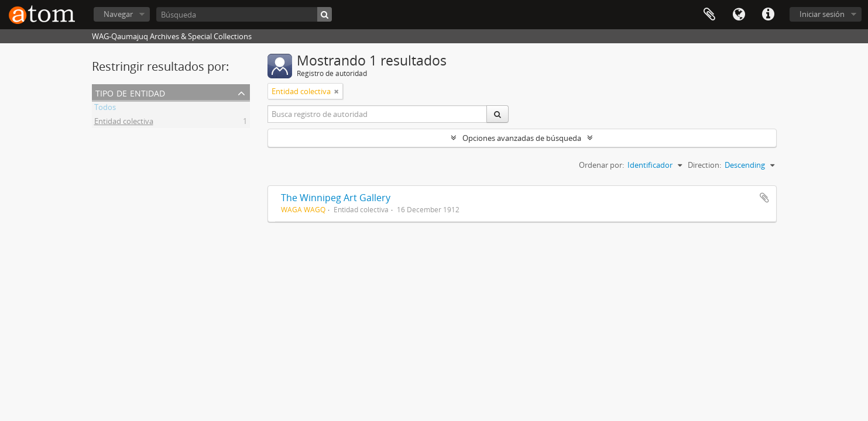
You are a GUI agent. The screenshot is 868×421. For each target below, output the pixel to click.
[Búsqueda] (244, 14)
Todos (105, 109)
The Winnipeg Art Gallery (336, 198)
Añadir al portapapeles (764, 198)
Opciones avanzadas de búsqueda (522, 138)
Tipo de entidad (130, 92)
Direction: (704, 165)
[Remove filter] (337, 91)
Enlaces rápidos (768, 15)
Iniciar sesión (822, 14)
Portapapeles (709, 15)
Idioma (739, 15)
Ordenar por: (601, 165)
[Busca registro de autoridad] (378, 114)
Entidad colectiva (124, 123)
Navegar (118, 14)
